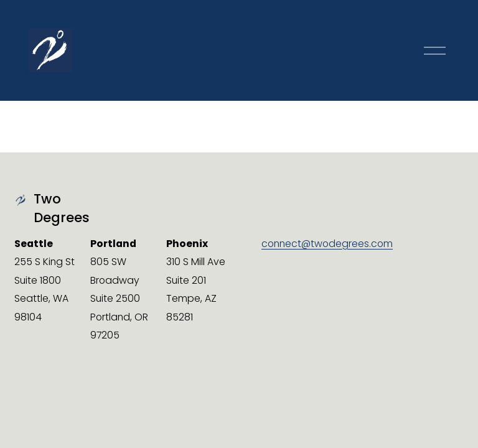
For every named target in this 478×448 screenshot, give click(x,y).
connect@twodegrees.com (327, 244)
